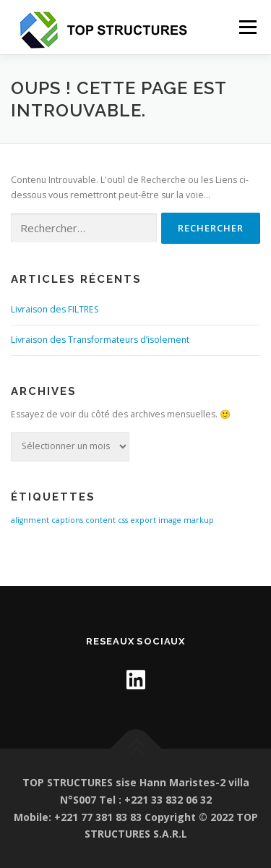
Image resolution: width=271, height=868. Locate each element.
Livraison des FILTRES (55, 309)
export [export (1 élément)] (143, 520)
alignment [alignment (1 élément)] (30, 520)
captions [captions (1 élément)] (67, 520)
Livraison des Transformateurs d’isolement (100, 340)
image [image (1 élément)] (170, 520)
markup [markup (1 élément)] (199, 520)
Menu (247, 27)
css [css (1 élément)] (123, 520)
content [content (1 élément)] (100, 520)
